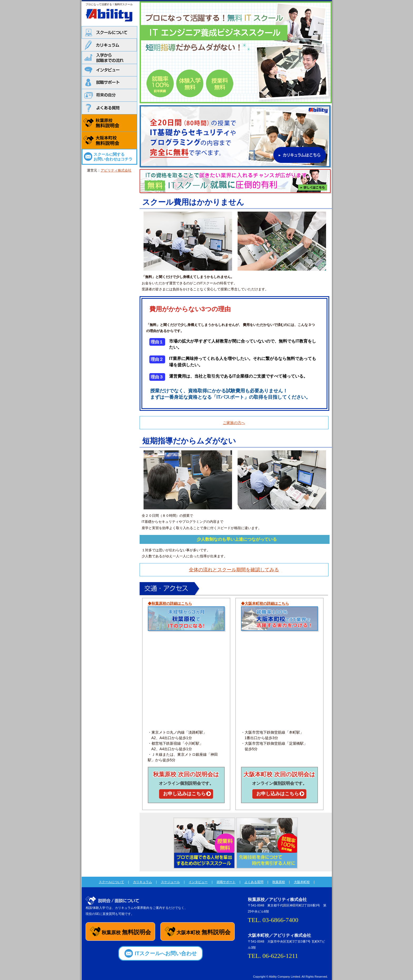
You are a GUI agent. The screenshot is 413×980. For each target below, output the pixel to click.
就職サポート (226, 882)
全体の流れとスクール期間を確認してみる (234, 570)
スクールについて (111, 882)
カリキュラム (142, 882)
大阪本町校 (302, 882)
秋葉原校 (279, 882)
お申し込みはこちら (184, 794)
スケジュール (170, 882)
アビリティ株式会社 (116, 170)
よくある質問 (254, 882)
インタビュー (198, 882)
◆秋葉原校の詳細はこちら (170, 603)
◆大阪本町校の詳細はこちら (265, 603)
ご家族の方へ (234, 423)
